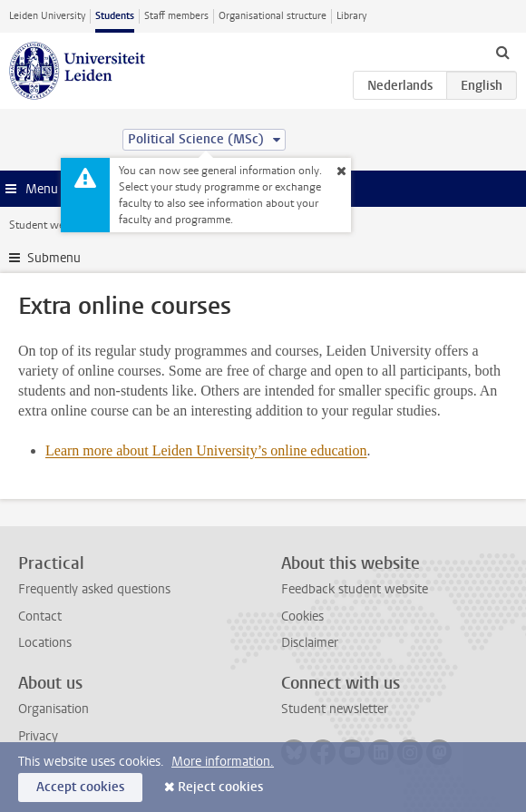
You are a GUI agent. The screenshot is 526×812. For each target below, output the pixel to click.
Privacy (38, 736)
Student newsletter (335, 709)
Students (115, 16)
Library (351, 16)
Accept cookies (80, 787)
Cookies (302, 616)
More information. (223, 762)
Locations (45, 643)
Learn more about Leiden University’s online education (206, 450)
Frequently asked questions (94, 589)
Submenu (54, 258)
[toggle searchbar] (502, 52)
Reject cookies (220, 787)
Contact (40, 616)
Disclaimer (310, 643)
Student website (48, 225)
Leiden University (47, 16)
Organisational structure (273, 16)
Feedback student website (355, 589)
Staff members (176, 16)
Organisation (54, 709)
